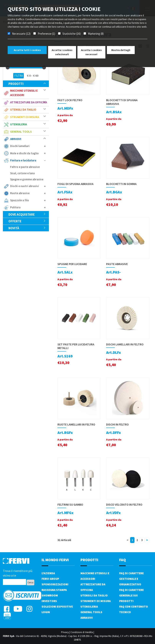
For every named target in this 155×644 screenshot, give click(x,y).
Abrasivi (16, 139)
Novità (27, 228)
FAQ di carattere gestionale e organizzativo (131, 579)
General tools (21, 132)
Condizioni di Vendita (82, 632)
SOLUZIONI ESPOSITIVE (57, 607)
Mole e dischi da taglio (24, 153)
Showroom (50, 595)
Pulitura (15, 207)
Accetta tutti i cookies (27, 50)
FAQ (123, 560)
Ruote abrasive (20, 193)
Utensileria (18, 124)
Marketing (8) (96, 34)
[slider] (8, 67)
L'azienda (48, 573)
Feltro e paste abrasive (25, 167)
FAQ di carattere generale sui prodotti (131, 595)
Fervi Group (50, 579)
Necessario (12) (21, 34)
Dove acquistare (27, 214)
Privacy (65, 632)
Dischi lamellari (20, 146)
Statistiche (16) (72, 34)
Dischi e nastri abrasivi (25, 186)
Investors (49, 601)
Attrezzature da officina (29, 102)
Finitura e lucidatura (23, 160)
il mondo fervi (55, 560)
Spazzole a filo (20, 200)
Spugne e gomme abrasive (27, 179)
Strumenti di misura (25, 117)
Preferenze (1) (46, 34)
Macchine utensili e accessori (24, 93)
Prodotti (27, 84)
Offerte (27, 221)
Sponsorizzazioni (55, 584)
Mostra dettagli (121, 50)
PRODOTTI (89, 560)
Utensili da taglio (23, 110)
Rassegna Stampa (54, 590)
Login (46, 612)
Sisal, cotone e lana (22, 173)
